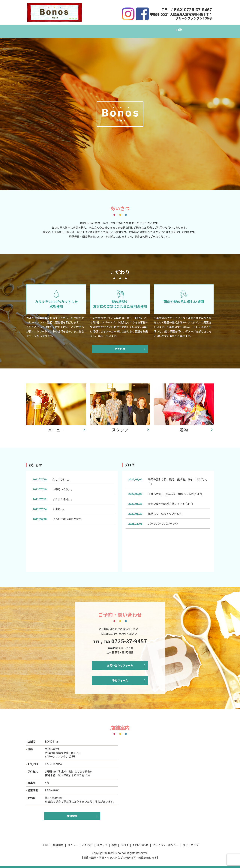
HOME (53, 29)
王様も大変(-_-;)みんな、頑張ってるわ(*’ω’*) (175, 491)
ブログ (155, 29)
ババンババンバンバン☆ (163, 521)
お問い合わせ (175, 29)
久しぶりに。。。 (62, 477)
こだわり (107, 29)
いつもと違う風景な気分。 (68, 517)
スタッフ (125, 29)
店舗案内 (70, 29)
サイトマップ (191, 845)
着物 (141, 29)
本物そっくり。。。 (63, 487)
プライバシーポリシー (166, 845)
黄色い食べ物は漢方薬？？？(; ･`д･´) (170, 501)
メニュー (88, 29)
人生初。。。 (59, 507)
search (193, 30)
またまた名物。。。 (63, 497)
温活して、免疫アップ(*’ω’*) (165, 511)
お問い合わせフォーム (120, 663)
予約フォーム (120, 680)
